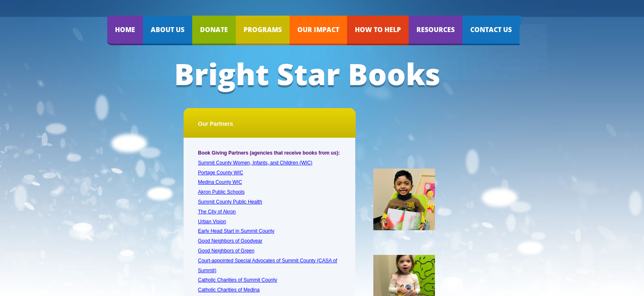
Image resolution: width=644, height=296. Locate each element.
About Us (168, 30)
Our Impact (318, 30)
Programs (263, 30)
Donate (214, 30)
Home (125, 30)
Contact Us (491, 30)
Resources (436, 30)
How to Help (378, 30)
